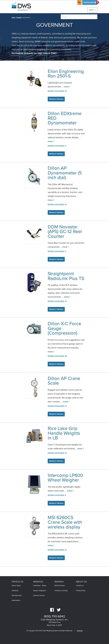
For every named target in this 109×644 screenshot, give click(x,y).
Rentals (59, 582)
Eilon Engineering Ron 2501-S (66, 74)
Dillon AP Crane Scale (64, 381)
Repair (44, 586)
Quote (90, 2)
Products (19, 18)
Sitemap (80, 631)
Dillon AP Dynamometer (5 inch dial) (65, 173)
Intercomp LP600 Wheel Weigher (65, 478)
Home (14, 18)
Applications (16, 600)
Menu (92, 10)
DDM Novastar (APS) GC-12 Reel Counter (65, 232)
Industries (15, 591)
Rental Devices (60, 586)
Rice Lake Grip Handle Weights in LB (64, 433)
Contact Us (80, 586)
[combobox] (79, 17)
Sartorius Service (39, 596)
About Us (81, 582)
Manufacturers (17, 596)
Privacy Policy (81, 591)
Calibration (37, 586)
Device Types (16, 586)
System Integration (40, 591)
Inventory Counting (61, 591)
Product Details (56, 99)
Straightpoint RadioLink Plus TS (66, 276)
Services (38, 582)
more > (67, 87)
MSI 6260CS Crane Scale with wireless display (65, 522)
